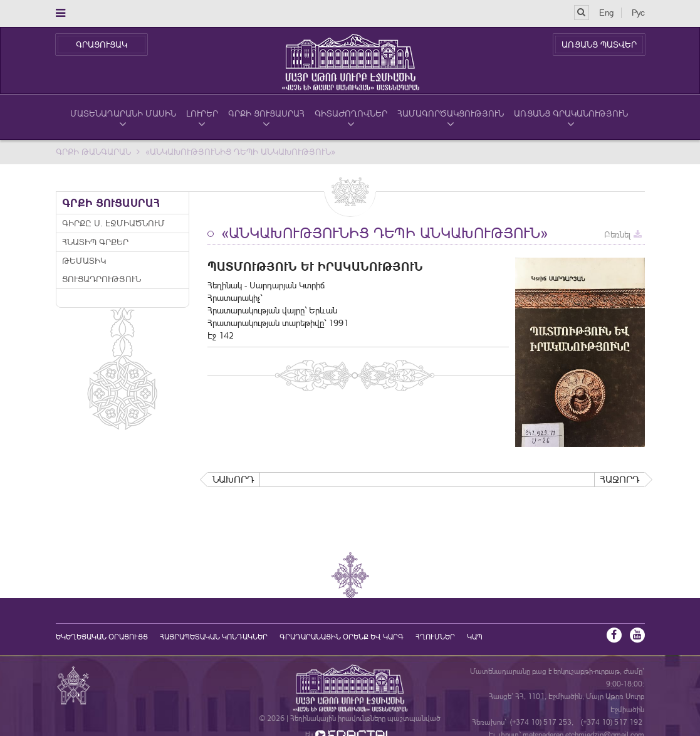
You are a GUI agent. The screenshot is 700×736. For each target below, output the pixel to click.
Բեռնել (623, 234)
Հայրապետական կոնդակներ (214, 637)
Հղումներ (435, 637)
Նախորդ (233, 479)
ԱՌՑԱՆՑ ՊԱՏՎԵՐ (599, 45)
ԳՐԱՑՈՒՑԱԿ (102, 45)
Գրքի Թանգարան (93, 152)
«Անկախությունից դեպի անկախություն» (240, 152)
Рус (638, 13)
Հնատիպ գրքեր (95, 242)
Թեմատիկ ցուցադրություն (102, 270)
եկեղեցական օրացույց (102, 637)
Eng (606, 13)
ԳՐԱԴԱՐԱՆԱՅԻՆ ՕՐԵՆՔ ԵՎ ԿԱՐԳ (342, 637)
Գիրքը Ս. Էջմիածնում (113, 223)
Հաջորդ (620, 479)
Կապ (475, 637)
